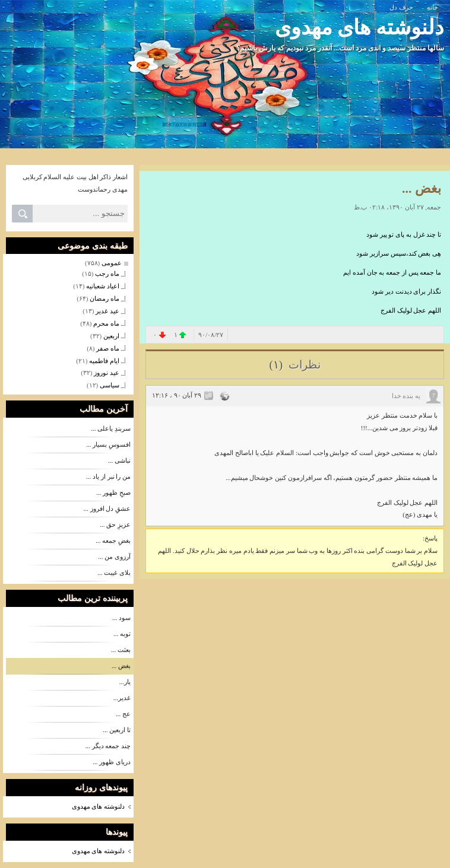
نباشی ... (119, 460)
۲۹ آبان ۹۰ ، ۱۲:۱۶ (177, 395)
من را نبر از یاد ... (108, 476)
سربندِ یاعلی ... (111, 428)
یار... (125, 682)
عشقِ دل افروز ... (107, 508)
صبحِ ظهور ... (113, 492)
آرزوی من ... (114, 557)
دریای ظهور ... (112, 762)
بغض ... (121, 666)
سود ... (121, 618)
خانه (432, 7)
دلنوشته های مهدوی (360, 28)
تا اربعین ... (117, 730)
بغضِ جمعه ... (113, 540)
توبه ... (122, 634)
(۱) (277, 365)
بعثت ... (121, 650)
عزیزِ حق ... (115, 524)
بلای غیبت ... (114, 573)
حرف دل (401, 7)
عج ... (123, 714)
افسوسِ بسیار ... (108, 444)
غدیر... (122, 698)
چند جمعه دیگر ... (108, 746)
